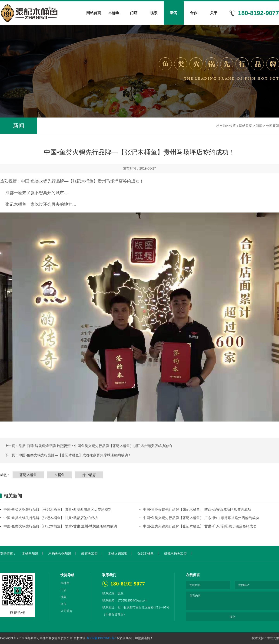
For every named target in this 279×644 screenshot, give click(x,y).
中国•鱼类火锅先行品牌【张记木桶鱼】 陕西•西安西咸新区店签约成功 (58, 509)
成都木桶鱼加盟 (175, 553)
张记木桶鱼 (28, 475)
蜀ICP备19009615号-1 (102, 638)
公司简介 (66, 611)
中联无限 (273, 638)
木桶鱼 (114, 13)
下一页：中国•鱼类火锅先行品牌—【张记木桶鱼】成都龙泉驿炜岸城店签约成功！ (68, 455)
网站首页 (94, 13)
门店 (134, 13)
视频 (154, 13)
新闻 (174, 13)
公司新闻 (272, 126)
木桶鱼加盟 (30, 553)
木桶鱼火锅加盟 (60, 553)
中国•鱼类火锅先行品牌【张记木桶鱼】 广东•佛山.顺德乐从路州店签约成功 (201, 518)
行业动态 (89, 475)
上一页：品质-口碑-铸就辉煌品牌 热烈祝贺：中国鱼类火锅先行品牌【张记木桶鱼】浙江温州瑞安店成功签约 (88, 446)
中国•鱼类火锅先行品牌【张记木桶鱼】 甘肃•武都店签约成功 (51, 518)
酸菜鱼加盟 (90, 553)
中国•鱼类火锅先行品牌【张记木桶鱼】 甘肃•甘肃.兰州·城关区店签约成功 (60, 526)
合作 (194, 13)
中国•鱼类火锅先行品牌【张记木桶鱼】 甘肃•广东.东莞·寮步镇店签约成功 (200, 526)
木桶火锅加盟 (118, 553)
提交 (232, 617)
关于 (214, 13)
